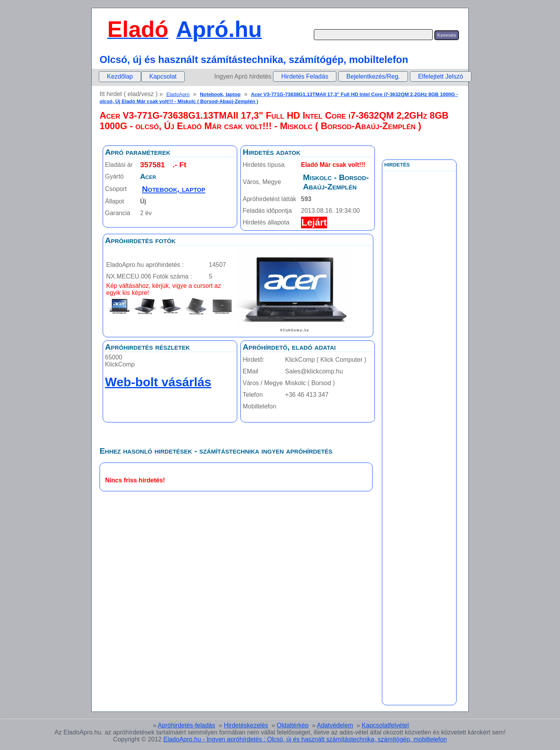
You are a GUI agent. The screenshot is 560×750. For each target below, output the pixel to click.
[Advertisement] (419, 346)
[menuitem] (120, 77)
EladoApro (178, 94)
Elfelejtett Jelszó (441, 76)
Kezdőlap (120, 76)
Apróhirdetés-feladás (187, 725)
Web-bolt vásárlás (158, 382)
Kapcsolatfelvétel (385, 725)
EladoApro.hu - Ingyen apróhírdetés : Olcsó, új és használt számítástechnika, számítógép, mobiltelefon (305, 739)
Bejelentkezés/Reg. (373, 76)
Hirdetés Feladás (305, 76)
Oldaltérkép (293, 725)
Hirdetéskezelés (246, 725)
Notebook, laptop (220, 94)
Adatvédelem (335, 725)
